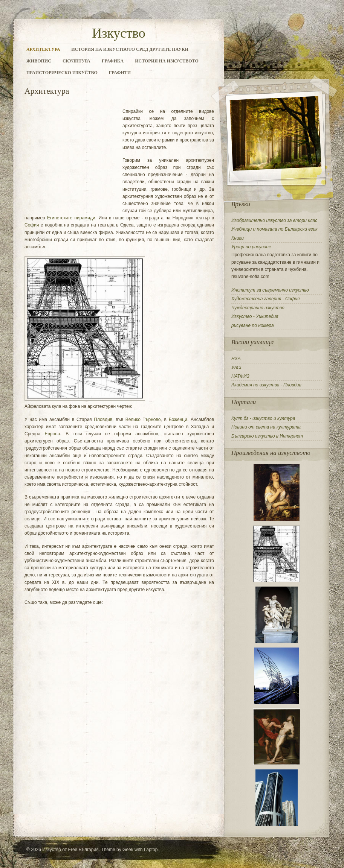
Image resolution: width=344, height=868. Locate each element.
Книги (238, 238)
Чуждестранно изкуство (258, 308)
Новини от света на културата (266, 427)
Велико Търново (143, 420)
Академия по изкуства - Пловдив (266, 385)
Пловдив (103, 420)
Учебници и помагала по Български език (274, 229)
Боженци (178, 420)
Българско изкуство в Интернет (267, 436)
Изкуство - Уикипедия (255, 316)
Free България (83, 850)
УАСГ (237, 368)
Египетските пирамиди (71, 218)
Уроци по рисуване (251, 247)
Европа (52, 434)
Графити (120, 73)
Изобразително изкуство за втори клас (274, 220)
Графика (113, 61)
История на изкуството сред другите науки (130, 49)
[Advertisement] (72, 159)
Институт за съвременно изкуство (270, 290)
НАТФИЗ (240, 376)
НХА (236, 359)
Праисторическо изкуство (62, 73)
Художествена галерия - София (266, 299)
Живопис (39, 61)
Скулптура (76, 61)
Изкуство (119, 33)
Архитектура (43, 49)
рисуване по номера (253, 325)
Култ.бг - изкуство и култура (263, 418)
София (32, 225)
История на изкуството (167, 61)
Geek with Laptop (140, 850)
